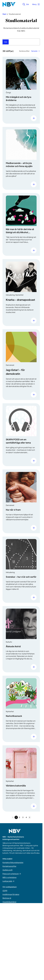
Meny (36, 4)
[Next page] (30, 817)
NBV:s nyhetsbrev (10, 877)
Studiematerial (15, 14)
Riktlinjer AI (7, 898)
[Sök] (6, 42)
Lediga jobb (8, 881)
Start (4, 14)
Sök (26, 4)
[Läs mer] (34, 118)
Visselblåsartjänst (9, 902)
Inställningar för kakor (11, 894)
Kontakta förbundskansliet (13, 862)
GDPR (5, 891)
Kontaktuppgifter (9, 866)
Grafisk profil (7, 870)
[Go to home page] (15, 832)
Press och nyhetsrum (12, 874)
